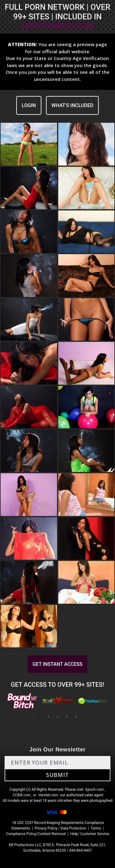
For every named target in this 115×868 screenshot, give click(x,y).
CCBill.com (22, 795)
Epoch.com (94, 790)
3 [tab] (58, 717)
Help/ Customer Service (90, 834)
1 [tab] (39, 717)
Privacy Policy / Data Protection (60, 828)
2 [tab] (48, 717)
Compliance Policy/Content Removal (36, 834)
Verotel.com (48, 795)
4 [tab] (67, 717)
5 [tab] (76, 717)
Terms (96, 828)
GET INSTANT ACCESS (57, 664)
